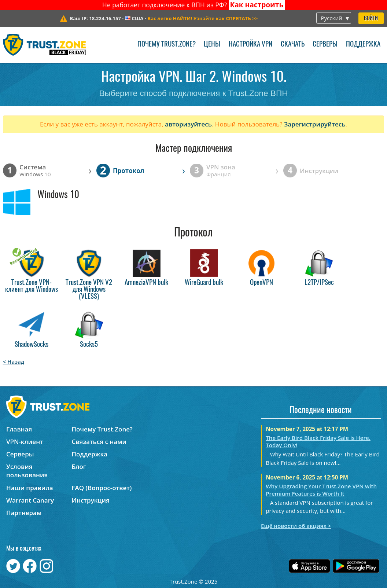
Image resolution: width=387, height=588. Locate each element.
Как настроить (257, 5)
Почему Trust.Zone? (167, 45)
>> (202, 18)
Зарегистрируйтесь (315, 124)
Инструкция (90, 500)
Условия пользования (27, 471)
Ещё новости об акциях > (296, 526)
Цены (212, 45)
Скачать (293, 45)
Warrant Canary (30, 500)
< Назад (14, 361)
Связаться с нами (99, 442)
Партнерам (24, 513)
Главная (19, 429)
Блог (79, 466)
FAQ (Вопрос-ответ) (102, 488)
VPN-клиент (25, 442)
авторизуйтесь (188, 124)
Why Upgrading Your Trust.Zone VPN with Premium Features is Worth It (321, 490)
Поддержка (363, 45)
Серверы (325, 45)
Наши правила (30, 488)
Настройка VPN (250, 45)
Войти (371, 19)
